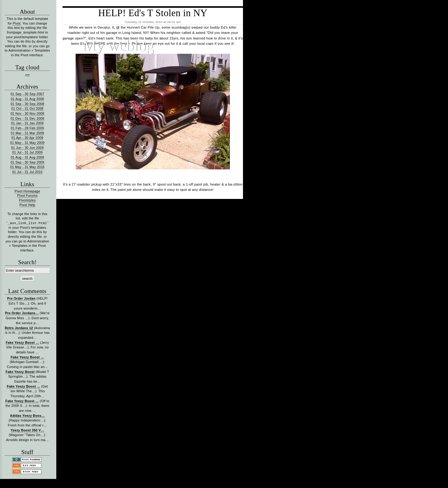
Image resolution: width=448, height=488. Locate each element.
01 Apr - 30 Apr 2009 (27, 138)
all (28, 75)
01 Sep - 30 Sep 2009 (27, 162)
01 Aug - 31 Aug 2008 (27, 99)
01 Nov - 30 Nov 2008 (27, 114)
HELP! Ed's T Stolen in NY (153, 13)
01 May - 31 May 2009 (27, 143)
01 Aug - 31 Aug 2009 (27, 157)
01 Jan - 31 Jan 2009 (28, 123)
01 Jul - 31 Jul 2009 (27, 152)
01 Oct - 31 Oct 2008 (27, 109)
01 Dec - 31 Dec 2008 (27, 119)
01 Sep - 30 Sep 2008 (27, 104)
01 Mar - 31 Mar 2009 (28, 133)
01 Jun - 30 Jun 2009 (28, 148)
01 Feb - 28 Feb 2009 (28, 128)
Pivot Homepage (27, 191)
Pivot (17, 23)
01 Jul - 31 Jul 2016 (27, 172)
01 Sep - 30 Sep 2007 (27, 94)
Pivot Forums (27, 196)
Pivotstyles (27, 200)
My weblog (118, 46)
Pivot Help (28, 205)
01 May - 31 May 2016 (27, 167)
